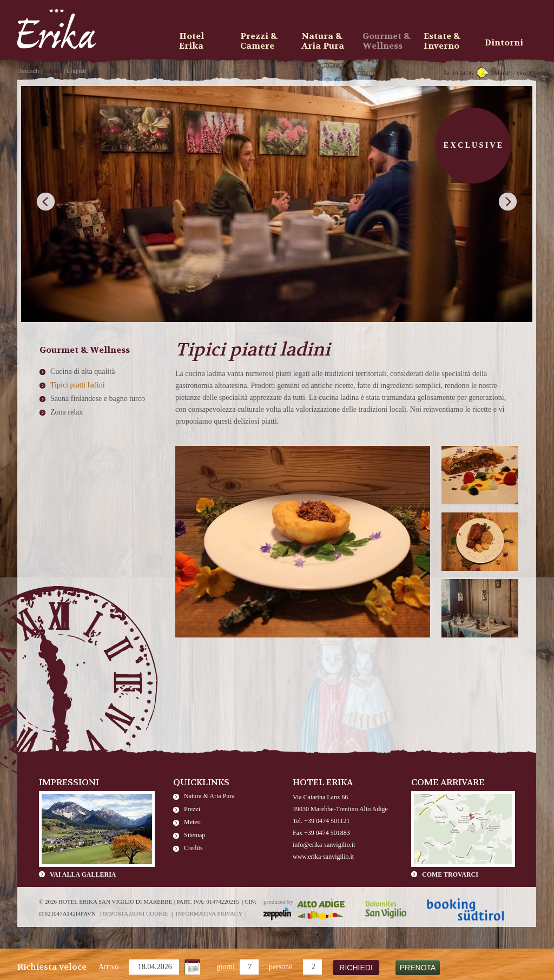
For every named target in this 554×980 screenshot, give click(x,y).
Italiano (53, 71)
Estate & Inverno (442, 41)
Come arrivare (448, 782)
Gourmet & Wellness (387, 41)
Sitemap (194, 835)
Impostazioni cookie (136, 913)
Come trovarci (450, 874)
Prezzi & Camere (259, 41)
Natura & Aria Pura (209, 796)
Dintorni (504, 42)
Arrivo (108, 967)
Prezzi (192, 809)
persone (281, 967)
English (76, 71)
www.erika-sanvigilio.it (323, 857)
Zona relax (67, 412)
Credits (193, 848)
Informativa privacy (209, 913)
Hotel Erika (192, 41)
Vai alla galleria (83, 874)
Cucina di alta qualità (83, 371)
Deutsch (28, 71)
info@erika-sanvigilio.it (324, 845)
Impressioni (69, 782)
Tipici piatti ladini (78, 385)
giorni (225, 967)
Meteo (192, 822)
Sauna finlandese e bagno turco (98, 399)
